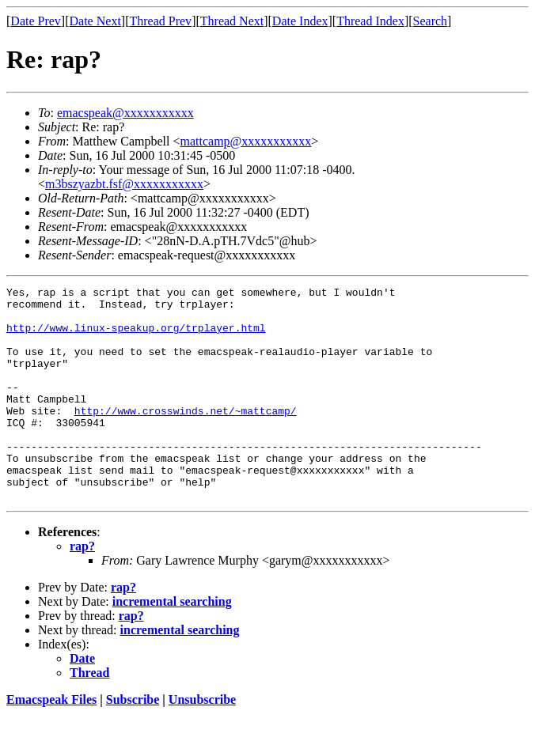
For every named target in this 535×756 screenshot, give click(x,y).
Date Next (95, 21)
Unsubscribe (202, 742)
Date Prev (36, 21)
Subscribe (133, 742)
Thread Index (370, 21)
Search (431, 21)
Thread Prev (160, 21)
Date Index (300, 21)
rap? (82, 589)
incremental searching (172, 644)
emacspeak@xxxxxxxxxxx (125, 113)
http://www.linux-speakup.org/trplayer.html (136, 337)
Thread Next (232, 21)
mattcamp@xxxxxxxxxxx (246, 141)
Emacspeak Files (51, 742)
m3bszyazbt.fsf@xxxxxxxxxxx (124, 184)
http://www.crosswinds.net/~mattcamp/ (186, 437)
